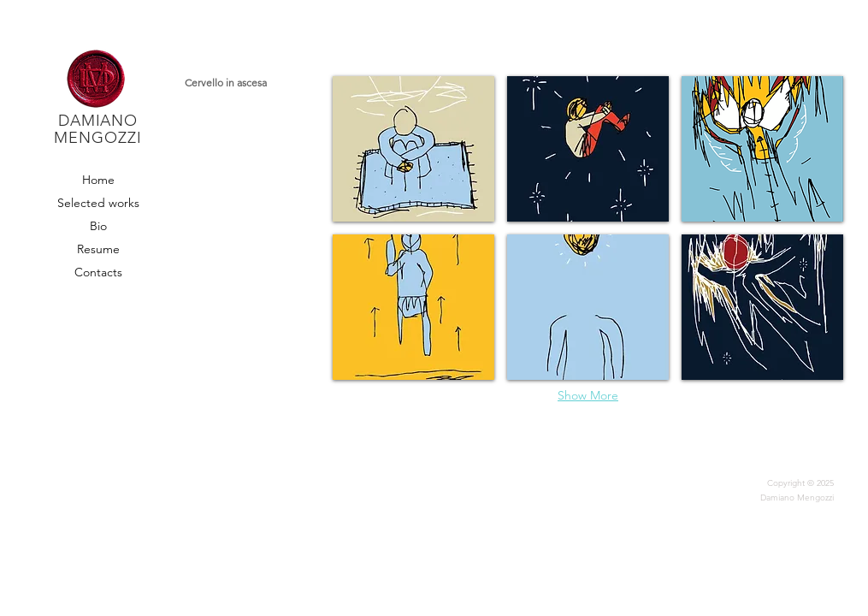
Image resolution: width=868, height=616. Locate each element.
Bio (98, 226)
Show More (588, 395)
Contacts (98, 272)
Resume (98, 249)
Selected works (98, 203)
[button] (413, 149)
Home (98, 180)
